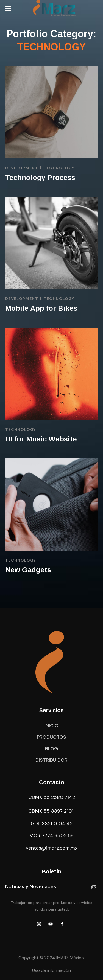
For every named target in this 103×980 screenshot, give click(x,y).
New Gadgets (28, 570)
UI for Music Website (41, 439)
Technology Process (40, 178)
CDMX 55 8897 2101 (51, 811)
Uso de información (51, 970)
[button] (51, 726)
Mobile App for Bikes (41, 308)
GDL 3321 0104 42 (52, 824)
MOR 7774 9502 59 (51, 836)
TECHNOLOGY (59, 168)
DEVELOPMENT (22, 168)
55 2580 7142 (59, 797)
